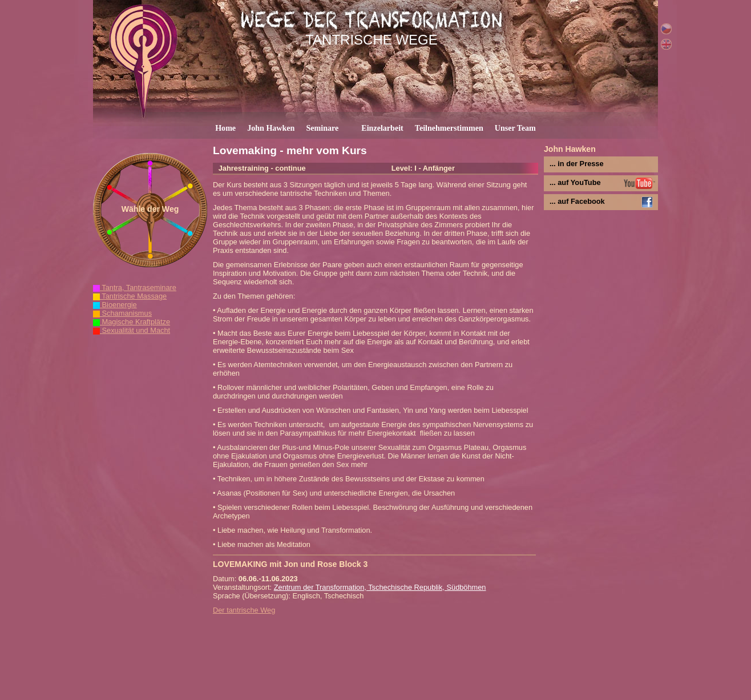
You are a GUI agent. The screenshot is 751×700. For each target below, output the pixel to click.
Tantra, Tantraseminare (135, 287)
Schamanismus (122, 313)
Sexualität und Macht (132, 330)
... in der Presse (577, 164)
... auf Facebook (577, 201)
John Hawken (271, 128)
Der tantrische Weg (244, 610)
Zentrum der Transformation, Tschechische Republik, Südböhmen (380, 587)
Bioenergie (115, 305)
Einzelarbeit (382, 128)
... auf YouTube (575, 182)
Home (225, 128)
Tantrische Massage (130, 296)
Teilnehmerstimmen (449, 128)
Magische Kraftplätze (132, 322)
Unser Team (515, 128)
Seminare (322, 128)
